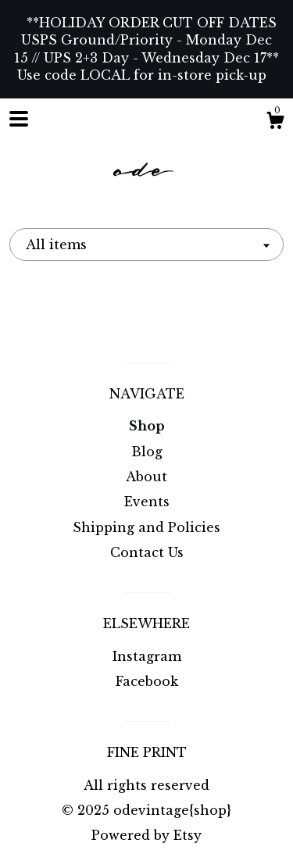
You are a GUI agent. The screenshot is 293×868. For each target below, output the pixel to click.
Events (147, 502)
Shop (147, 426)
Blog (147, 452)
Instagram (147, 656)
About (146, 477)
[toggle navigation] (19, 119)
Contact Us (147, 552)
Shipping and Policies (146, 527)
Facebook (147, 681)
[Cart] (275, 123)
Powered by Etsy (146, 835)
